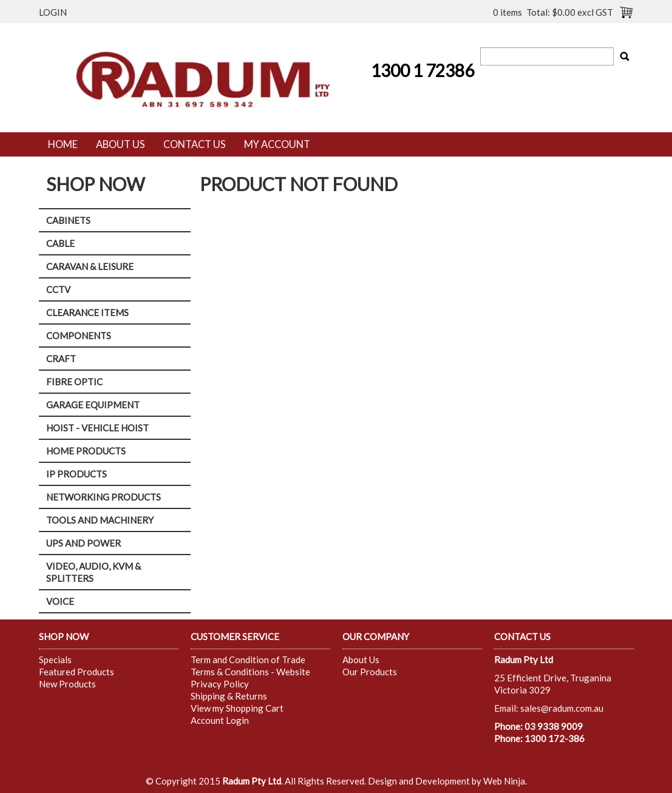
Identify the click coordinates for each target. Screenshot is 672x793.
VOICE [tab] (60, 601)
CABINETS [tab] (68, 220)
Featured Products (76, 672)
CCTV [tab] (58, 289)
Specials (55, 660)
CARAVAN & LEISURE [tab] (90, 266)
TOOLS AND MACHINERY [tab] (100, 520)
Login (53, 12)
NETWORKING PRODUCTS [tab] (104, 497)
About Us (120, 144)
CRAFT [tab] (61, 359)
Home (63, 144)
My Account (277, 144)
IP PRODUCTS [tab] (76, 474)
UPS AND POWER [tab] (83, 543)
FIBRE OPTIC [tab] (74, 382)
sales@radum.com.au (562, 708)
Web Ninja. (505, 781)
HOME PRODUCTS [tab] (86, 451)
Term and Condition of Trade (248, 660)
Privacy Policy (220, 684)
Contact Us (195, 144)
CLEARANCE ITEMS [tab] (87, 312)
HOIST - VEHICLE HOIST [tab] (97, 428)
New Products (67, 684)
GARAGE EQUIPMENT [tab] (93, 405)
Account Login (220, 720)
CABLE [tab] (60, 243)
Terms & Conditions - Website (250, 672)
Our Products (370, 672)
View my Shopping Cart (237, 708)
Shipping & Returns (229, 696)
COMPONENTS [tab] (79, 336)
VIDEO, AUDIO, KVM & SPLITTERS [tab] (93, 572)
